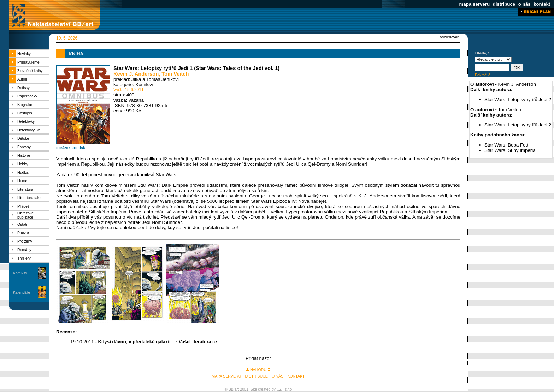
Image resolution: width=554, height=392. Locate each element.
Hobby (23, 164)
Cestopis (25, 113)
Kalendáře (22, 292)
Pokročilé (483, 75)
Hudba (23, 172)
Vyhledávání (450, 37)
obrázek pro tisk (71, 148)
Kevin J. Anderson (136, 74)
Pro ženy (25, 241)
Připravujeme (28, 62)
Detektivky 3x (28, 130)
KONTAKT (296, 376)
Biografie (25, 105)
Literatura (25, 189)
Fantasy (24, 147)
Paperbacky (27, 96)
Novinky (24, 54)
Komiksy (20, 273)
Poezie (23, 233)
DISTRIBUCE (256, 376)
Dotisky (23, 88)
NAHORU (258, 370)
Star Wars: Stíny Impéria (510, 150)
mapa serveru (475, 4)
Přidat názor (258, 358)
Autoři (22, 79)
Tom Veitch (175, 74)
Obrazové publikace (25, 215)
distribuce (504, 4)
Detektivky (26, 121)
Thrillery (24, 258)
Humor (23, 181)
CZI (280, 389)
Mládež (23, 206)
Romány (24, 250)
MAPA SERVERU (226, 376)
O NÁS (278, 376)
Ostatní (23, 224)
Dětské (23, 138)
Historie (24, 155)
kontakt (542, 4)
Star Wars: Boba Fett (506, 145)
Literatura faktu (30, 198)
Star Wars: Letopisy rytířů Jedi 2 (518, 99)
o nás (524, 4)
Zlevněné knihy (30, 71)
